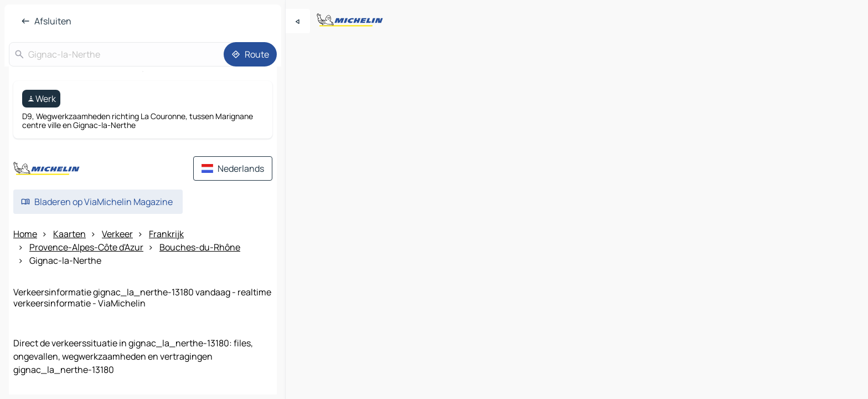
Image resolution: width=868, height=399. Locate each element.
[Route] (250, 54)
